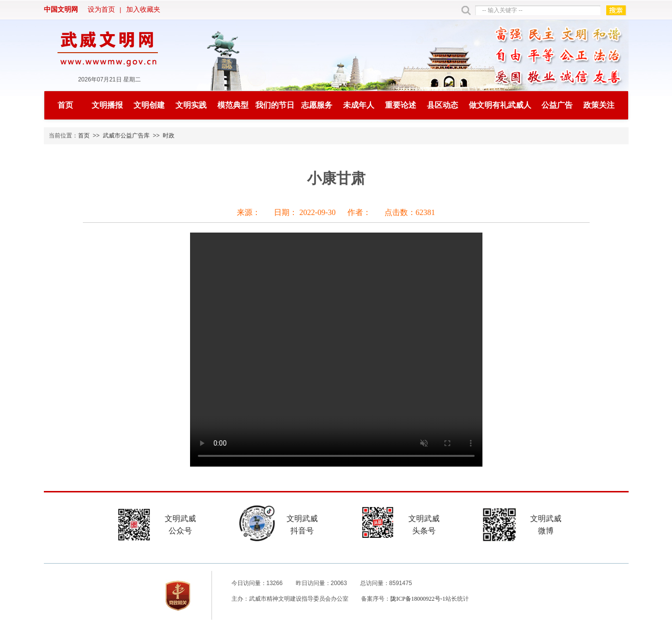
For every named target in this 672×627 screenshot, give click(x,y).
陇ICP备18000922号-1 (418, 599)
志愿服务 (317, 105)
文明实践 (191, 105)
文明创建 (149, 105)
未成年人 (359, 105)
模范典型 (233, 105)
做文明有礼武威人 (500, 105)
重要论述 (401, 105)
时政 (169, 136)
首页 (65, 105)
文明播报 (107, 105)
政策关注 (599, 105)
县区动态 (442, 105)
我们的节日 (275, 105)
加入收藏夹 (143, 10)
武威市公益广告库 (126, 136)
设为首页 (101, 10)
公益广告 (557, 105)
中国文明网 (61, 10)
